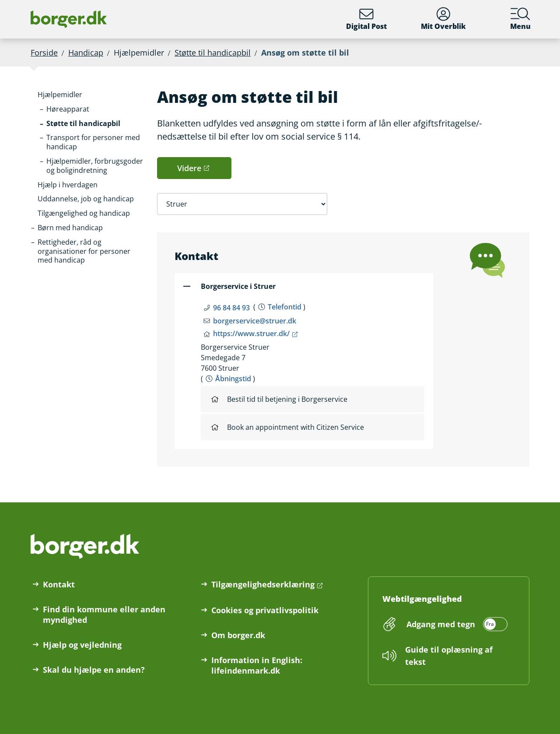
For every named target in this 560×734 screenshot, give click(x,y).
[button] (60, 95)
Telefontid (285, 307)
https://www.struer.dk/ (251, 334)
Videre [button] (189, 168)
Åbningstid (233, 379)
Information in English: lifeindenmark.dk (257, 665)
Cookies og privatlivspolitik (265, 610)
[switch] (456, 624)
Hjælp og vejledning (82, 645)
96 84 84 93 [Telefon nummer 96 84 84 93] (231, 308)
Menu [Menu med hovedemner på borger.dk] (520, 19)
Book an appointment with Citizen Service (288, 427)
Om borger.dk (238, 635)
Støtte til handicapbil (213, 53)
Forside (44, 53)
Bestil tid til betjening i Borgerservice (279, 399)
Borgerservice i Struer (238, 286)
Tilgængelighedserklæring (263, 584)
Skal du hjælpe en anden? (94, 670)
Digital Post (366, 19)
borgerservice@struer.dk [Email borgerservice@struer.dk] (255, 321)
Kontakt (59, 584)
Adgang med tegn (441, 624)
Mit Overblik (443, 19)
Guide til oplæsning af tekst (449, 656)
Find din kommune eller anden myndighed (104, 615)
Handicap (86, 53)
